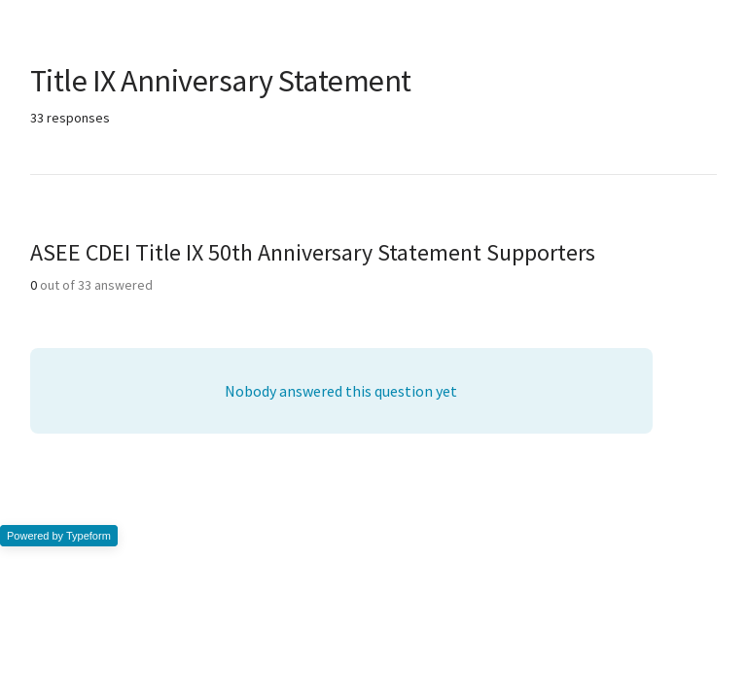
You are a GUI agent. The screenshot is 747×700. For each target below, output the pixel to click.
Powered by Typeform (59, 536)
